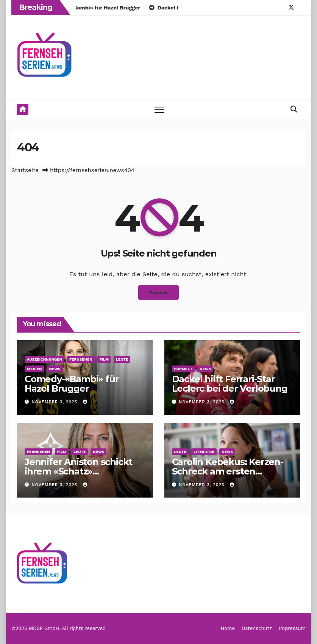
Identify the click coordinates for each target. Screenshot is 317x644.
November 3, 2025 (55, 402)
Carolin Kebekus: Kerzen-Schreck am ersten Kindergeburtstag (228, 471)
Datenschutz (257, 628)
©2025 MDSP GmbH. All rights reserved (59, 628)
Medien (34, 369)
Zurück (158, 292)
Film (104, 359)
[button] (294, 109)
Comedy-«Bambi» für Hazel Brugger (72, 384)
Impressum (292, 628)
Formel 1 (183, 369)
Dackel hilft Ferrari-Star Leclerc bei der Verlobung (230, 384)
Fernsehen (81, 359)
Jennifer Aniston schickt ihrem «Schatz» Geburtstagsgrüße (78, 471)
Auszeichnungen (45, 359)
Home (228, 628)
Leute (122, 359)
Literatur (204, 452)
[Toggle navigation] (160, 110)
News (55, 369)
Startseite (25, 170)
